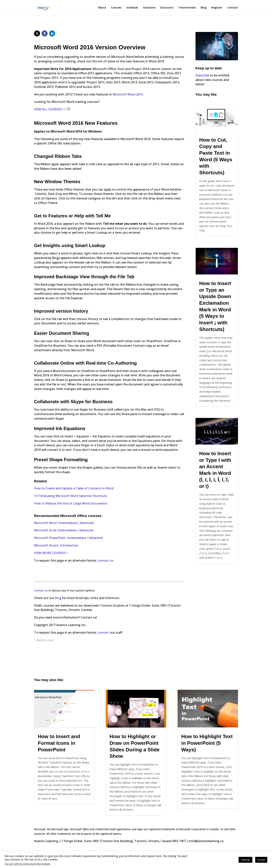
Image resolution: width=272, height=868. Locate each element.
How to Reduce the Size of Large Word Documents (71, 503)
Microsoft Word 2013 (128, 94)
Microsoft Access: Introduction (56, 545)
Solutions (149, 8)
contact (104, 632)
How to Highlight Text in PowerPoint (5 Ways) (207, 743)
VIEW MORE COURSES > (51, 553)
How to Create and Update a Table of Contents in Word (74, 488)
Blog (204, 8)
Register (217, 8)
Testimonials (187, 8)
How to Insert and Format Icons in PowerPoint (59, 743)
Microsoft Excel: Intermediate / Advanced (64, 530)
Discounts (167, 8)
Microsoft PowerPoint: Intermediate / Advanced (68, 538)
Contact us (41, 590)
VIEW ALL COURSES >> (50, 109)
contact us (106, 560)
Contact (233, 8)
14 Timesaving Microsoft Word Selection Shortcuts (71, 496)
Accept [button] (261, 860)
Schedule (132, 8)
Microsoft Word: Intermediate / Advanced (64, 523)
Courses (116, 8)
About (102, 8)
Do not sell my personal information (27, 864)
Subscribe (202, 75)
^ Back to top (44, 640)
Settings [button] (245, 860)
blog (58, 598)
